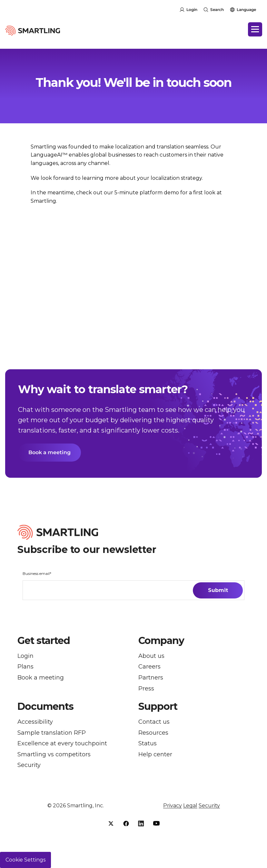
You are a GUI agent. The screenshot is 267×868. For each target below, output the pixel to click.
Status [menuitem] (148, 744)
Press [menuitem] (146, 689)
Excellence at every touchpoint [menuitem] (62, 744)
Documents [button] (45, 707)
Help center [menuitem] (155, 755)
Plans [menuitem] (25, 667)
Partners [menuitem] (151, 678)
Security (209, 806)
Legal (190, 806)
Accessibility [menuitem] (35, 722)
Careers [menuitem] (149, 667)
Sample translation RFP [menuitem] (52, 733)
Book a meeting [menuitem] (41, 678)
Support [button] (158, 707)
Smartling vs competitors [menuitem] (54, 755)
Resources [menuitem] (153, 733)
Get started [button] (44, 641)
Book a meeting (49, 452)
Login (192, 10)
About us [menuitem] (151, 656)
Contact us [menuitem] (154, 722)
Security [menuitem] (29, 765)
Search (217, 10)
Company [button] (161, 641)
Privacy (173, 806)
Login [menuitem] (25, 656)
